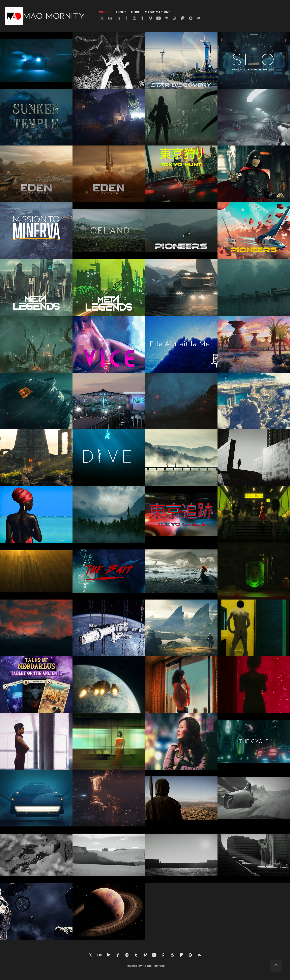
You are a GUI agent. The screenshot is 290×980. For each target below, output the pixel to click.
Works (105, 12)
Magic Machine (157, 12)
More (135, 12)
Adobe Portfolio (154, 966)
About (121, 12)
